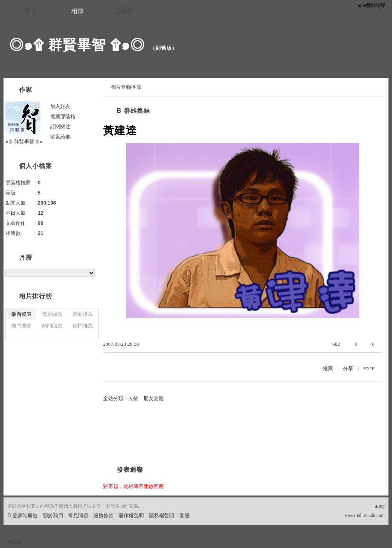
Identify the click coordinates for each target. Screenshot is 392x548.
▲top (379, 506)
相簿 (77, 11)
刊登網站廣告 (23, 516)
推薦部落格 (63, 116)
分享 (348, 369)
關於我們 (53, 516)
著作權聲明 (131, 516)
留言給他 (60, 137)
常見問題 (78, 516)
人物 (133, 398)
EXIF (369, 369)
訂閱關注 (60, 127)
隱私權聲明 (162, 516)
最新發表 (21, 314)
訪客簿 (124, 11)
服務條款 (103, 516)
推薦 (328, 369)
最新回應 (52, 314)
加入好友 (60, 106)
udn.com (376, 515)
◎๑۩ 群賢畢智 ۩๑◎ (77, 45)
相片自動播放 (126, 87)
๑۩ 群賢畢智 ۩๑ (24, 141)
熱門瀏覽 (21, 326)
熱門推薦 (83, 326)
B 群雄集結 (133, 111)
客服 (184, 516)
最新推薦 (83, 314)
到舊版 (164, 48)
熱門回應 (52, 326)
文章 (31, 11)
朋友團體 (154, 398)
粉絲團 (15, 542)
